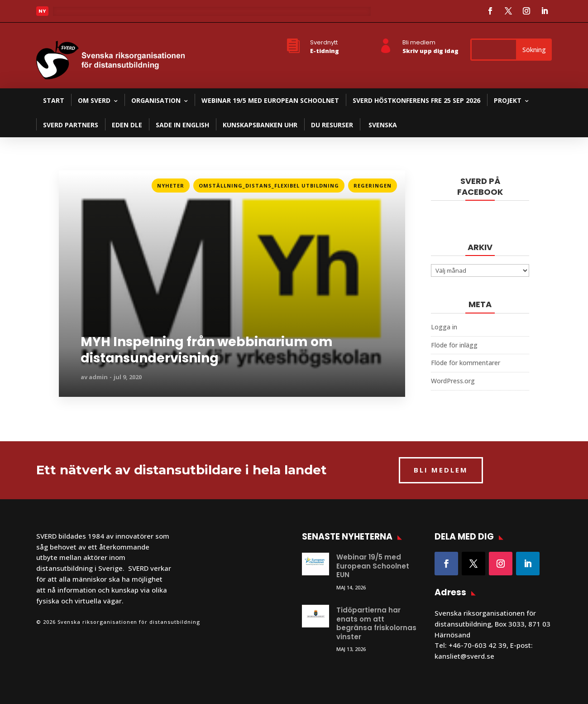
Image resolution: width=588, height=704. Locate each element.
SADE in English (182, 125)
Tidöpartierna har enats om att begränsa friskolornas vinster (376, 623)
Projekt (508, 100)
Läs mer (72, 183)
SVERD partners (71, 125)
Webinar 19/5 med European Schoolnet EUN (373, 566)
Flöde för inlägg (454, 345)
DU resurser (332, 125)
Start (54, 100)
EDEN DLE (127, 125)
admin (98, 377)
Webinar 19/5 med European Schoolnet (270, 100)
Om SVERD (94, 100)
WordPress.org (453, 381)
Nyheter (171, 186)
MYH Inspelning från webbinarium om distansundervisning (207, 350)
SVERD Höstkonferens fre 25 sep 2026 (416, 100)
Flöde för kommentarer (466, 363)
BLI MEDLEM (441, 470)
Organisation (156, 100)
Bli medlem (419, 42)
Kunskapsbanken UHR (260, 125)
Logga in (444, 327)
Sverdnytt (324, 42)
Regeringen (373, 186)
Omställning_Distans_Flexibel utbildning (269, 186)
